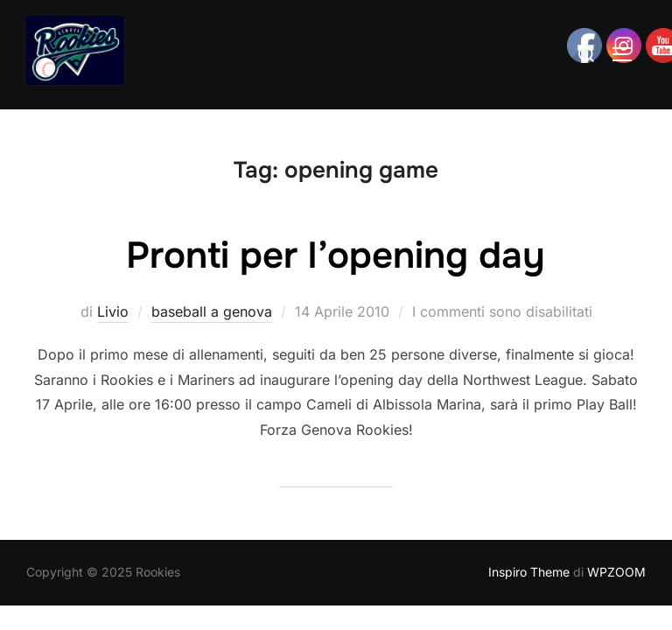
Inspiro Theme (529, 572)
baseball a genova (212, 311)
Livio (113, 311)
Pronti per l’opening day (336, 255)
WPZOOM (616, 572)
